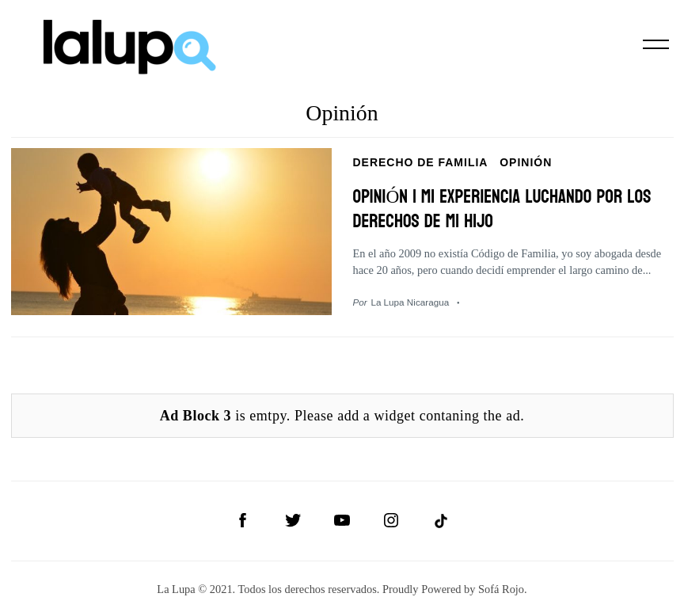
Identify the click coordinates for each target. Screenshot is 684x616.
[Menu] (656, 44)
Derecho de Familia (421, 162)
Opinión (526, 162)
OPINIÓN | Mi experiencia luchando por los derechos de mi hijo (511, 206)
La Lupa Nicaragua (410, 299)
